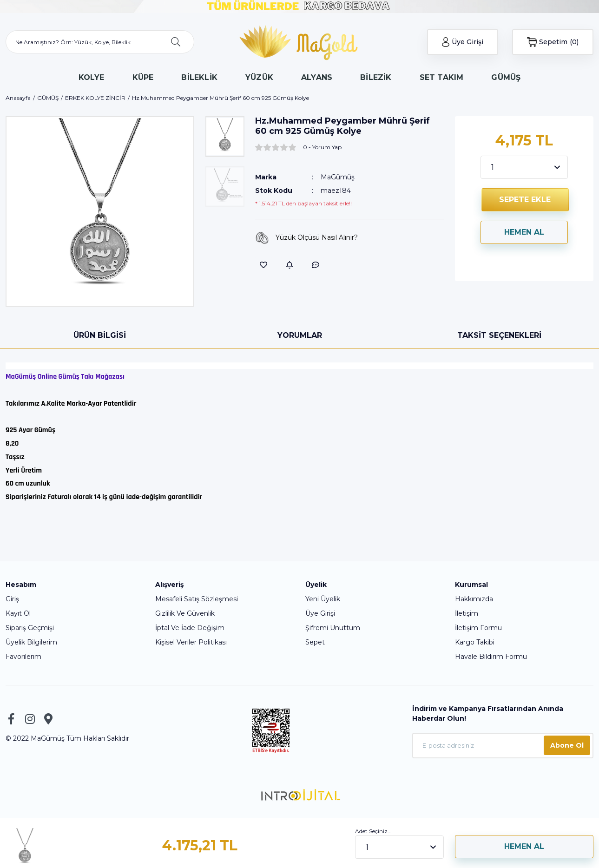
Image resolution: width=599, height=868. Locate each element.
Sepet (315, 642)
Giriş (12, 599)
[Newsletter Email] (503, 746)
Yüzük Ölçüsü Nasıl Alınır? (306, 238)
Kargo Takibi (475, 642)
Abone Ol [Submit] (567, 745)
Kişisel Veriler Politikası (191, 642)
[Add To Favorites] (263, 265)
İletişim (467, 613)
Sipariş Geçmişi (30, 628)
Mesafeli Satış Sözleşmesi (197, 599)
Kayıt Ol (18, 613)
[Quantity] (524, 167)
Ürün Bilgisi (100, 335)
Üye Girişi (320, 613)
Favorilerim (23, 657)
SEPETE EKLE (525, 200)
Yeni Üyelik (323, 599)
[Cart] (553, 42)
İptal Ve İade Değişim (190, 628)
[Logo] (299, 42)
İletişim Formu (478, 628)
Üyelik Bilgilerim (31, 642)
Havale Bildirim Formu (491, 657)
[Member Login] (463, 42)
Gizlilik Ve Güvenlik (185, 613)
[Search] (100, 42)
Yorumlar (300, 335)
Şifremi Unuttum (333, 628)
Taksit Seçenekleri (499, 335)
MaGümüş (338, 177)
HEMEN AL (524, 232)
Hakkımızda (474, 599)
